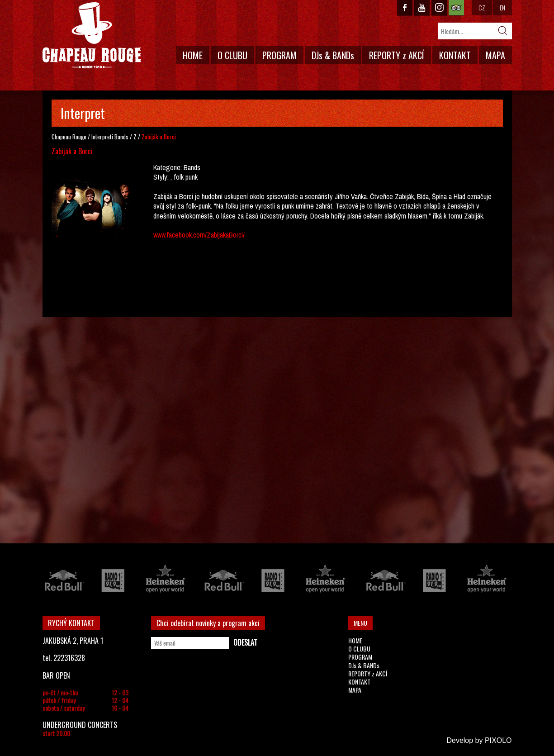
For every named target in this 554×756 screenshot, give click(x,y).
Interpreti (102, 137)
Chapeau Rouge (69, 137)
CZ (482, 7)
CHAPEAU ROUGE (92, 36)
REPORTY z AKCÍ (397, 55)
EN (502, 7)
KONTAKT (455, 55)
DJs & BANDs (333, 55)
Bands (121, 137)
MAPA (495, 55)
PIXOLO (498, 740)
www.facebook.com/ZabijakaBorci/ (199, 235)
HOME (193, 55)
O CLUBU (232, 55)
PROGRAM (279, 55)
